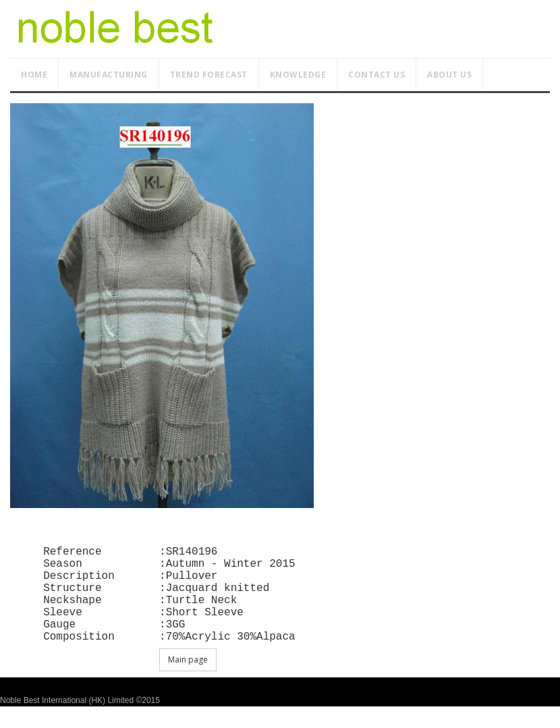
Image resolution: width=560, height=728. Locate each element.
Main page (188, 681)
